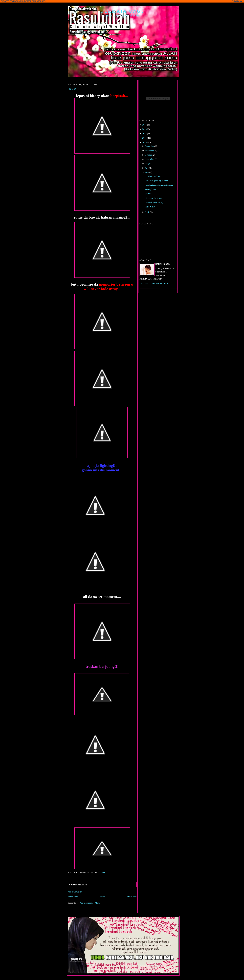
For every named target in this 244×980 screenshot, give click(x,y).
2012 (144, 133)
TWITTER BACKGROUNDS (35, 1)
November (150, 150)
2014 (144, 125)
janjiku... (149, 194)
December (149, 146)
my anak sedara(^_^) (154, 202)
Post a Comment (75, 892)
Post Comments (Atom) (90, 903)
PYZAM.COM (237, 1)
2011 (144, 138)
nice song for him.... (154, 198)
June (147, 172)
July (147, 168)
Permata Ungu (123, 11)
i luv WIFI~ (75, 89)
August (148, 164)
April (147, 212)
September (150, 159)
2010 (144, 142)
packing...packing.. (153, 176)
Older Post (132, 897)
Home (102, 897)
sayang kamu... (151, 189)
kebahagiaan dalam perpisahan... (159, 185)
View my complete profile (154, 283)
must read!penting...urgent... (157, 180)
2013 (144, 129)
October (148, 155)
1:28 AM (101, 873)
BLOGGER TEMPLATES (10, 1)
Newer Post (73, 897)
